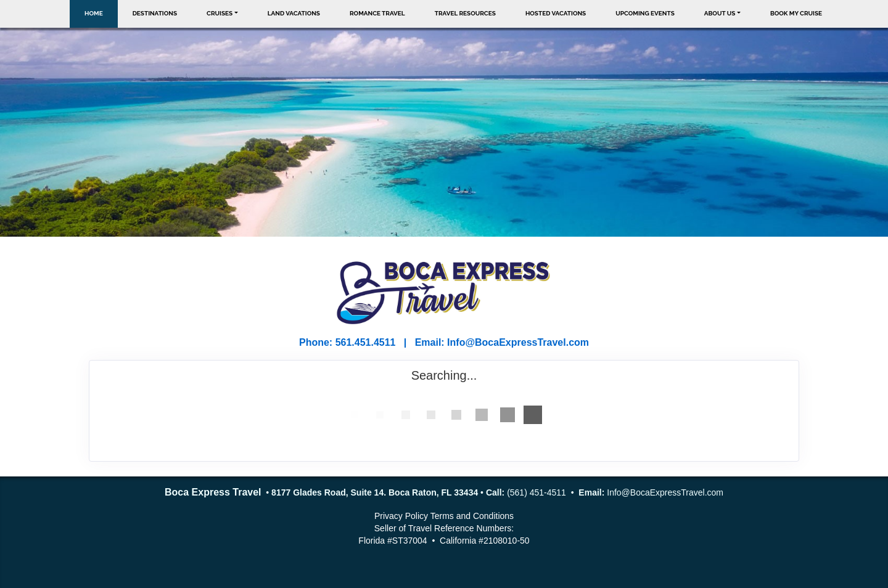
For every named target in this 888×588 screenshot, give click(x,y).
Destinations (155, 13)
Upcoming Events (645, 13)
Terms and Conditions (472, 516)
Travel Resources (465, 13)
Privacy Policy (401, 516)
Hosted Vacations (556, 13)
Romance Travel (377, 13)
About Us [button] (720, 13)
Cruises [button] (220, 13)
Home (94, 13)
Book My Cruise (796, 13)
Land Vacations (294, 13)
